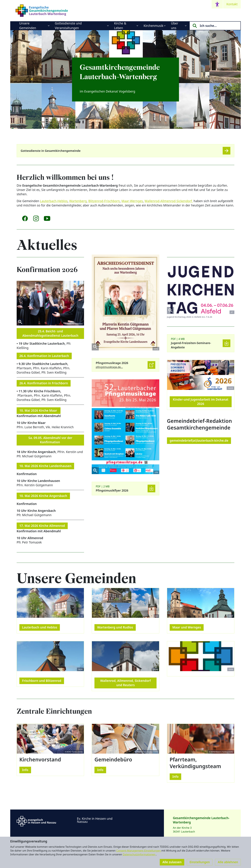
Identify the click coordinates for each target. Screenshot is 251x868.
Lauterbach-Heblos (54, 201)
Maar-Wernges (132, 201)
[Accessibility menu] (217, 4)
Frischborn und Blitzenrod (42, 681)
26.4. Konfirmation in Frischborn (44, 383)
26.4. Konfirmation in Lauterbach (44, 356)
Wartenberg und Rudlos (115, 627)
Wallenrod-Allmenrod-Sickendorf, (169, 201)
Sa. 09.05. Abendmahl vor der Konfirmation (50, 440)
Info (25, 770)
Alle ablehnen (228, 862)
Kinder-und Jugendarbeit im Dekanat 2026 (201, 402)
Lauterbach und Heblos (40, 627)
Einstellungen (200, 862)
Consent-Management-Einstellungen (139, 851)
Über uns (175, 26)
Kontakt (232, 4)
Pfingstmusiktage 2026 (112, 363)
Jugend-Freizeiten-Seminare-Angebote (191, 345)
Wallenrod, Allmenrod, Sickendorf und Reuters (125, 683)
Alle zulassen (172, 862)
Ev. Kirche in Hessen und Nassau (95, 820)
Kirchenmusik (153, 26)
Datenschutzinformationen (139, 854)
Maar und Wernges (187, 627)
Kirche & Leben (120, 26)
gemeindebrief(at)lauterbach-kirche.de (199, 441)
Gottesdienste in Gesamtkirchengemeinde (51, 151)
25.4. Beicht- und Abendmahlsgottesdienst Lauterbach (50, 333)
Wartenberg (78, 201)
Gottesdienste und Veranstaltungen (68, 26)
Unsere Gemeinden (28, 26)
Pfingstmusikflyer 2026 (112, 490)
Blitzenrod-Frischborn (104, 201)
